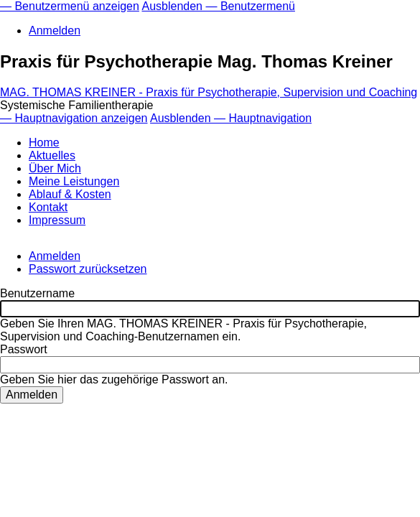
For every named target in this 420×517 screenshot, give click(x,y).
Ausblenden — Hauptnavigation (231, 118)
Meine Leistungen (74, 181)
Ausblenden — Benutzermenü (218, 6)
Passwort (24, 349)
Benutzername (37, 293)
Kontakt (48, 207)
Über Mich (55, 168)
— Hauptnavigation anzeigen (74, 118)
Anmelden (55, 31)
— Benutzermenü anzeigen (70, 6)
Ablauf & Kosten (70, 194)
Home (44, 143)
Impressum (57, 220)
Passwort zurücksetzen (88, 269)
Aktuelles (52, 155)
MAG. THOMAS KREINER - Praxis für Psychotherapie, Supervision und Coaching (209, 92)
